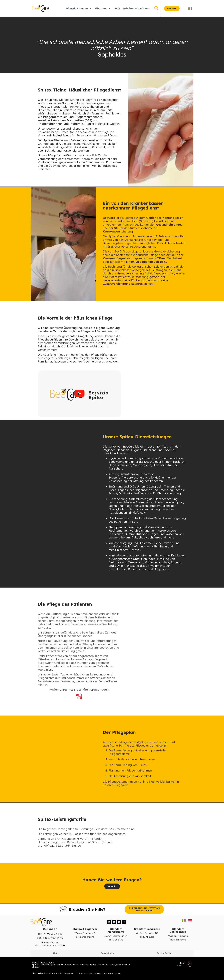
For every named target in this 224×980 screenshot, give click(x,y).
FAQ (117, 8)
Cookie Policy (108, 953)
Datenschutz (95, 973)
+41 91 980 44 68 (52, 934)
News (56, 953)
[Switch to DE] (190, 920)
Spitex (101, 100)
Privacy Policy (164, 953)
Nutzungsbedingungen (111, 973)
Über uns (103, 8)
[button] (79, 394)
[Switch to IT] (190, 8)
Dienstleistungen (79, 8)
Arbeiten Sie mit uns (136, 8)
